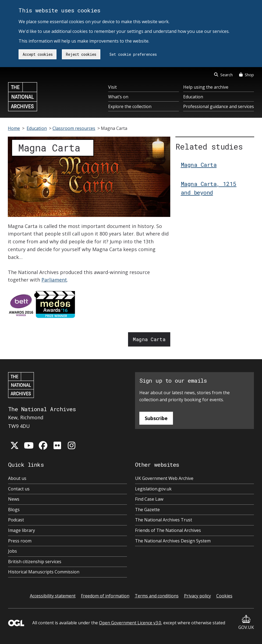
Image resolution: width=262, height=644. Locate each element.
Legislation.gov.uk (153, 489)
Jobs (13, 551)
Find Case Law (149, 499)
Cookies (224, 596)
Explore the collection (130, 106)
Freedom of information (105, 596)
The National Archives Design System (173, 541)
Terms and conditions (157, 596)
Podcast (16, 520)
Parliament (54, 280)
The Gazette (147, 510)
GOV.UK (246, 623)
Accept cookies (38, 54)
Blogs (14, 510)
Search (223, 75)
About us (17, 478)
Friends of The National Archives (168, 530)
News (14, 499)
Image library (22, 530)
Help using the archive (206, 87)
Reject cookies (81, 54)
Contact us (19, 489)
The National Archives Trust (164, 520)
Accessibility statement (53, 596)
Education (193, 97)
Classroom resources (74, 128)
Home (14, 128)
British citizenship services (35, 562)
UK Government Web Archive (164, 478)
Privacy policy (197, 596)
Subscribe (156, 418)
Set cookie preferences (133, 54)
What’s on (118, 97)
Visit (112, 87)
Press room (20, 541)
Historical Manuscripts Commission (44, 572)
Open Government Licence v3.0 (130, 623)
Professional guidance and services (219, 106)
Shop (247, 75)
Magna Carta (149, 339)
